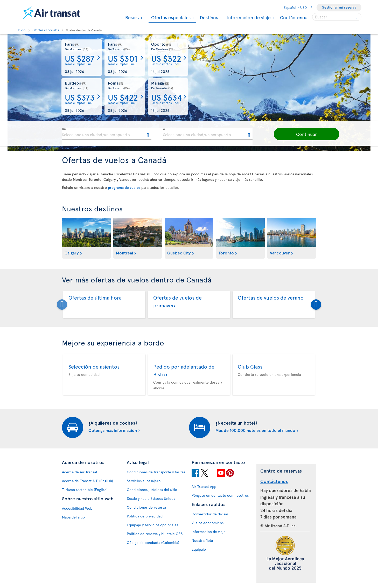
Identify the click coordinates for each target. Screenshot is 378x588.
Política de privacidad (145, 516)
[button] (300, 134)
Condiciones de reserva (146, 507)
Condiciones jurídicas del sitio (152, 490)
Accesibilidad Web (77, 508)
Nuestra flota (202, 540)
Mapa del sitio (73, 517)
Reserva (133, 17)
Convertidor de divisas (210, 514)
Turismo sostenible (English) (85, 490)
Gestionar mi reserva (339, 7)
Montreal (124, 253)
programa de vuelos (124, 187)
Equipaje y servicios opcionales (152, 525)
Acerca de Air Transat (80, 472)
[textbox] (107, 134)
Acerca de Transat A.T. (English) (87, 481)
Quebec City (179, 253)
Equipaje (199, 549)
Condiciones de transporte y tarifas (156, 472)
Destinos (208, 17)
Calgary (72, 253)
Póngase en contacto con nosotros (220, 495)
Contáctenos (294, 17)
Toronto (226, 253)
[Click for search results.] (357, 17)
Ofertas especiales (170, 18)
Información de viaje (248, 17)
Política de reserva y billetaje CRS (155, 534)
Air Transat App (204, 486)
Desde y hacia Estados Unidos (151, 498)
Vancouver (280, 253)
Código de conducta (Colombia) (153, 542)
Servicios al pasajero (144, 481)
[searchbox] (337, 17)
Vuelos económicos (208, 523)
